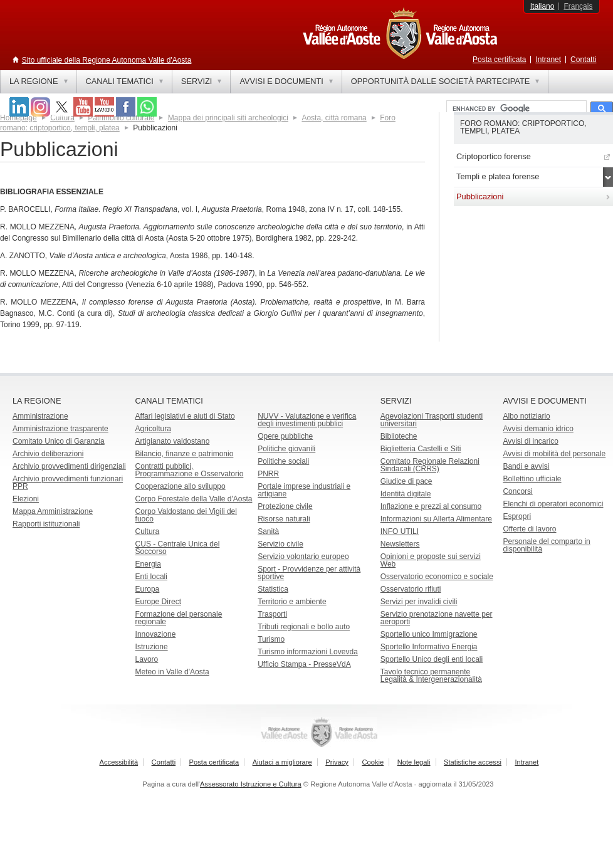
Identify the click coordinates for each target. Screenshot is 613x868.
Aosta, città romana (334, 118)
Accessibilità (119, 762)
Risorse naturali (284, 519)
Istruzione (152, 647)
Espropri (517, 516)
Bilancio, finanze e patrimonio (185, 454)
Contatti (583, 60)
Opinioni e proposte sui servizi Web (431, 560)
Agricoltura (153, 429)
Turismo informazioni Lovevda (308, 652)
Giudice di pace (406, 481)
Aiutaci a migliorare (282, 762)
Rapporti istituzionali (46, 524)
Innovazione (156, 634)
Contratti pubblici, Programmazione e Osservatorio (190, 470)
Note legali (414, 762)
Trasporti (272, 614)
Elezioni (26, 499)
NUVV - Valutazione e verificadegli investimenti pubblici (307, 420)
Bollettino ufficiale (532, 479)
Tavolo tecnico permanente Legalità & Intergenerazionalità (431, 676)
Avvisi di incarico (530, 441)
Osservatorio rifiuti (411, 589)
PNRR (268, 474)
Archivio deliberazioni (48, 454)
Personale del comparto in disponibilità (546, 545)
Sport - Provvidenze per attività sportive (309, 573)
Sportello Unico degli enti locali (432, 659)
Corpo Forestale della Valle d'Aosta (194, 499)
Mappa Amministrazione (53, 511)
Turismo (271, 639)
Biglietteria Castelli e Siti (421, 449)
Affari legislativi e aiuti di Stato (185, 416)
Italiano (542, 6)
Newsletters (400, 544)
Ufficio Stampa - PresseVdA (304, 664)
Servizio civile (280, 544)
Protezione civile (285, 506)
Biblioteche (399, 436)
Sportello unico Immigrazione (429, 634)
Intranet (548, 60)
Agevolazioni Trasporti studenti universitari (432, 420)
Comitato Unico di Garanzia (59, 441)
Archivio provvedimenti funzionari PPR (68, 483)
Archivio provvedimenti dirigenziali (69, 466)
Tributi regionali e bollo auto (304, 627)
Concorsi (517, 491)
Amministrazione (40, 416)
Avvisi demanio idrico (538, 429)
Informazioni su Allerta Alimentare (436, 519)
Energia (148, 564)
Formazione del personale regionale (179, 618)
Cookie (373, 762)
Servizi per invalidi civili (419, 602)
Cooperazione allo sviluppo (181, 486)
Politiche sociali (283, 461)
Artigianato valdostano (173, 441)
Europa (148, 589)
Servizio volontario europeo (303, 557)
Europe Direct (158, 602)
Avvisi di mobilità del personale (554, 454)
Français (578, 6)
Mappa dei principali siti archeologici (228, 118)
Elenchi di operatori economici (553, 504)
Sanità (268, 531)
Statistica (273, 589)
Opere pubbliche (285, 436)
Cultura (148, 531)
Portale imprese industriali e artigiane (304, 490)
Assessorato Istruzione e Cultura (251, 784)
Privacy (337, 762)
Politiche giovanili (286, 449)
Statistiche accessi (473, 762)
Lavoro (147, 659)
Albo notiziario (526, 416)
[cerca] (515, 109)
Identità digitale (406, 494)
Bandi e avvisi (526, 466)
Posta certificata (499, 60)
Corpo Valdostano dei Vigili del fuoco (186, 515)
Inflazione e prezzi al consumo (431, 506)
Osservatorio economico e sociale (437, 577)
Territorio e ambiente (292, 602)
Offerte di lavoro (529, 529)
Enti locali (151, 577)
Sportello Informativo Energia (429, 647)
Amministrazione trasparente (60, 429)
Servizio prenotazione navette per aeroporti (437, 618)
